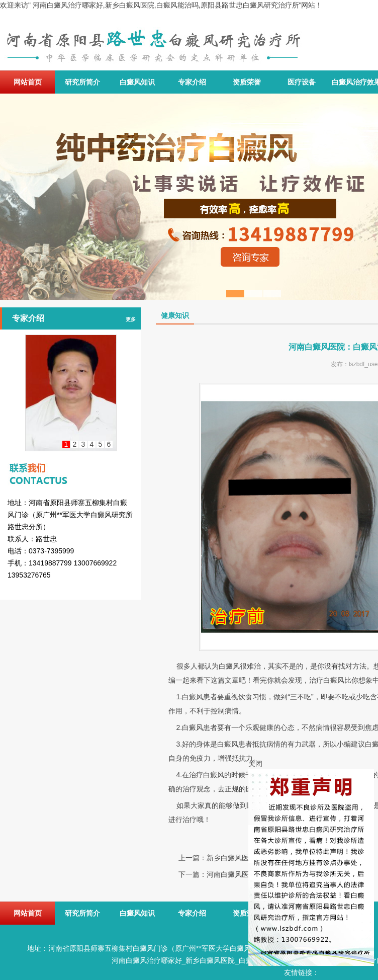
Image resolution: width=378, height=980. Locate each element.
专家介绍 (192, 82)
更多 (131, 319)
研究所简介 (82, 82)
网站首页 (28, 82)
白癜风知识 (137, 82)
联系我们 (70, 465)
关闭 (255, 764)
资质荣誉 (247, 82)
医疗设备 (302, 82)
